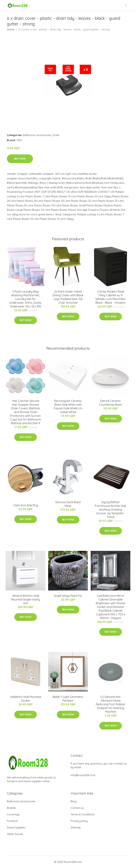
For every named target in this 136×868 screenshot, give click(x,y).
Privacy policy (79, 821)
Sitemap (76, 827)
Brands (11, 808)
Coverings (13, 814)
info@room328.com (83, 775)
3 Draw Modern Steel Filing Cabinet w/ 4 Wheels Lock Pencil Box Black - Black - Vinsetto (110, 297)
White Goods (15, 834)
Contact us (77, 808)
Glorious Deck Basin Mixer (68, 504)
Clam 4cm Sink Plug (26, 505)
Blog (74, 801)
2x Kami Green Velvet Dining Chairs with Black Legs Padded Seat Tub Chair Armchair (68, 297)
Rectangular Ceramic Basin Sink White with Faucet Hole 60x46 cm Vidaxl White (68, 406)
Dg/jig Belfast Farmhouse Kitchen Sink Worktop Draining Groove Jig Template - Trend (110, 510)
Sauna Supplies (16, 827)
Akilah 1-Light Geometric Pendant (68, 699)
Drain (56, 135)
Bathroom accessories (37, 135)
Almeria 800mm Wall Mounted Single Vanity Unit (25, 599)
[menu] (126, 5)
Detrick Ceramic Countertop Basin (110, 403)
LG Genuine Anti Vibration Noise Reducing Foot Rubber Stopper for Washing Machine (110, 704)
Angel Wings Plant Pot (68, 596)
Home (11, 29)
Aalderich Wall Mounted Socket (26, 699)
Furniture (12, 821)
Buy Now (20, 159)
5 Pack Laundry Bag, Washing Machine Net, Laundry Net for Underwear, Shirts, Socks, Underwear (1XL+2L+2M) (25, 299)
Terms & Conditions (83, 814)
